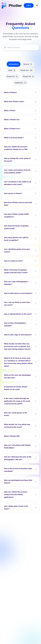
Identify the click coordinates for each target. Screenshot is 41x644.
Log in (29, 5)
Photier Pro (27, 70)
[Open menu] (37, 5)
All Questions (14, 64)
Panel (12, 70)
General (28, 64)
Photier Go (12, 76)
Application (20, 83)
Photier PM (28, 76)
